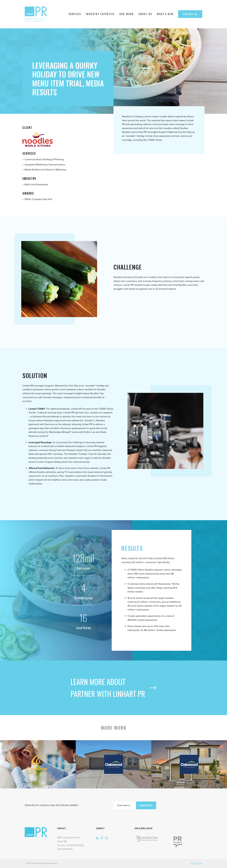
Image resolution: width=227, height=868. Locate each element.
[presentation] (179, 805)
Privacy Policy (197, 863)
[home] (37, 14)
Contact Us (190, 14)
